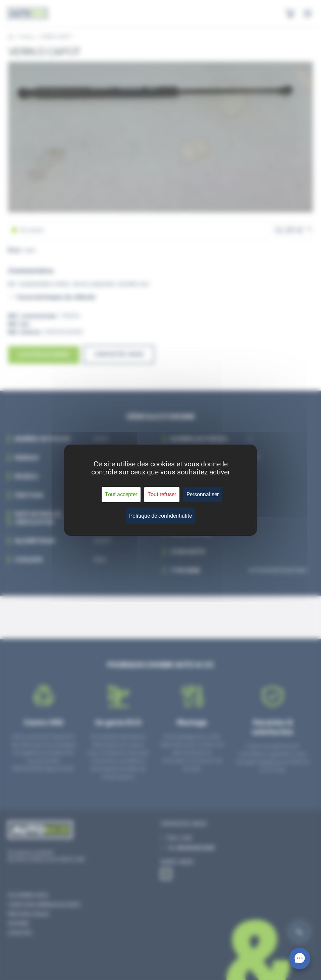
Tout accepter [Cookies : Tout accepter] (121, 494)
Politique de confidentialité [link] (160, 516)
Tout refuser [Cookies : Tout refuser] (162, 494)
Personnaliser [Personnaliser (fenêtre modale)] (203, 494)
